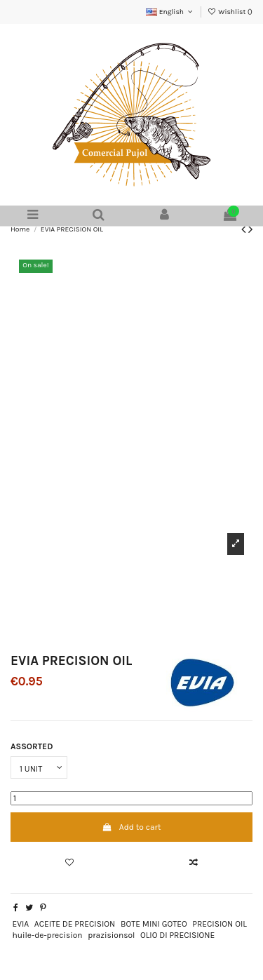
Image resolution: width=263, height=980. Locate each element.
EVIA (20, 924)
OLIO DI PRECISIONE (177, 935)
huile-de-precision (47, 935)
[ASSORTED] (39, 767)
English (170, 12)
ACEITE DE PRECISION (75, 924)
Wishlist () (230, 12)
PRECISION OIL (220, 924)
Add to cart (132, 827)
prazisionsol (111, 935)
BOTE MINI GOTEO (154, 924)
